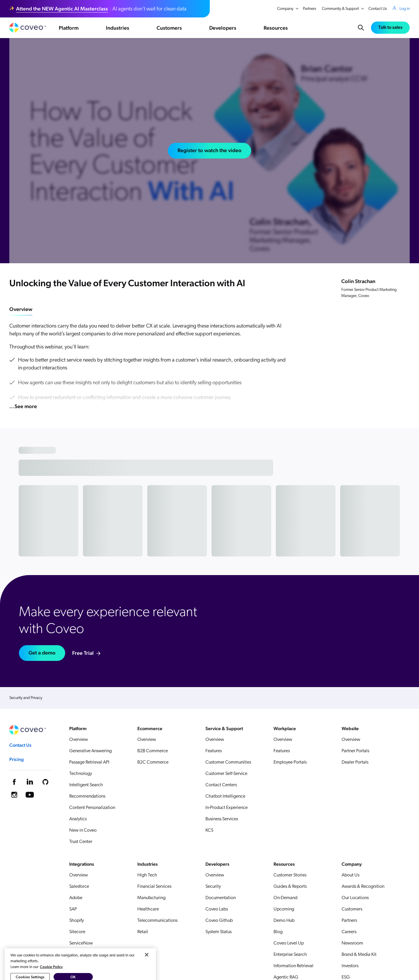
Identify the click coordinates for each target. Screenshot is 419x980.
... (23, 406)
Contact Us (378, 9)
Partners (310, 9)
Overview (21, 309)
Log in (405, 9)
